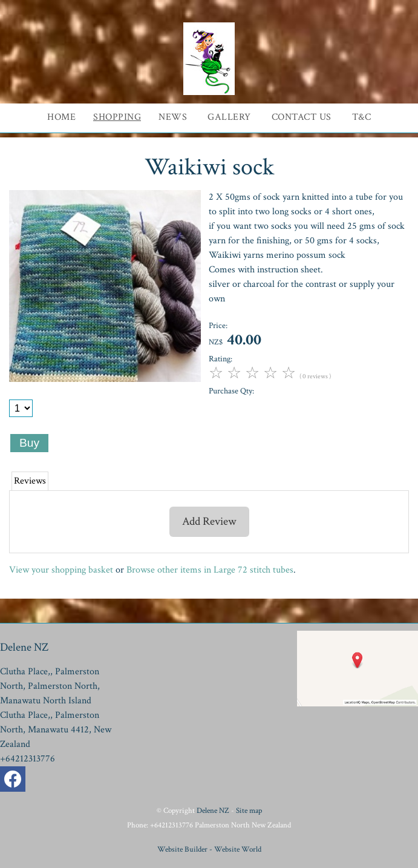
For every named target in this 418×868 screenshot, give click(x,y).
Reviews (30, 481)
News (173, 117)
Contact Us (302, 117)
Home (61, 117)
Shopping (117, 117)
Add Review (209, 521)
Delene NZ (213, 810)
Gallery (229, 117)
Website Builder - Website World (209, 849)
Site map (249, 810)
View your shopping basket (61, 570)
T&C (362, 117)
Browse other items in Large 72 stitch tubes (210, 570)
